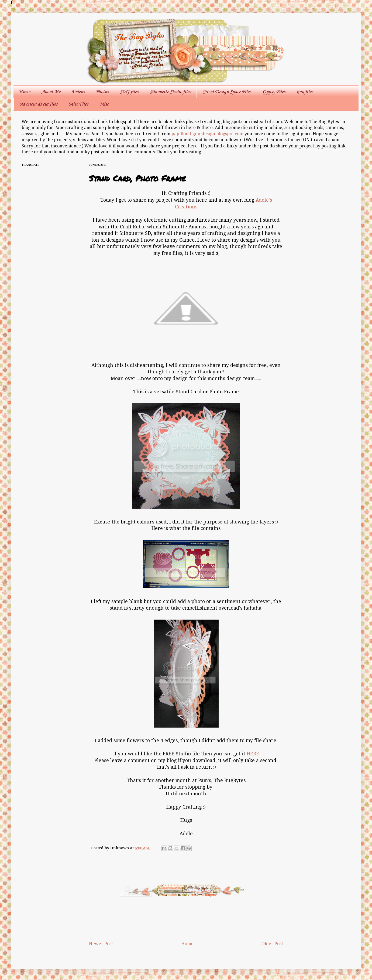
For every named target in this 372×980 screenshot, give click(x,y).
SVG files (129, 92)
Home (25, 92)
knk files (305, 92)
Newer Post (101, 944)
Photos (102, 92)
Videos (78, 92)
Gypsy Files (274, 92)
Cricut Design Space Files (227, 92)
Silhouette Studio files (170, 92)
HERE (253, 754)
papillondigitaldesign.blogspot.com (208, 134)
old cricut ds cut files (38, 104)
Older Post (272, 944)
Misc (104, 104)
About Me (51, 92)
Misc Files (78, 104)
